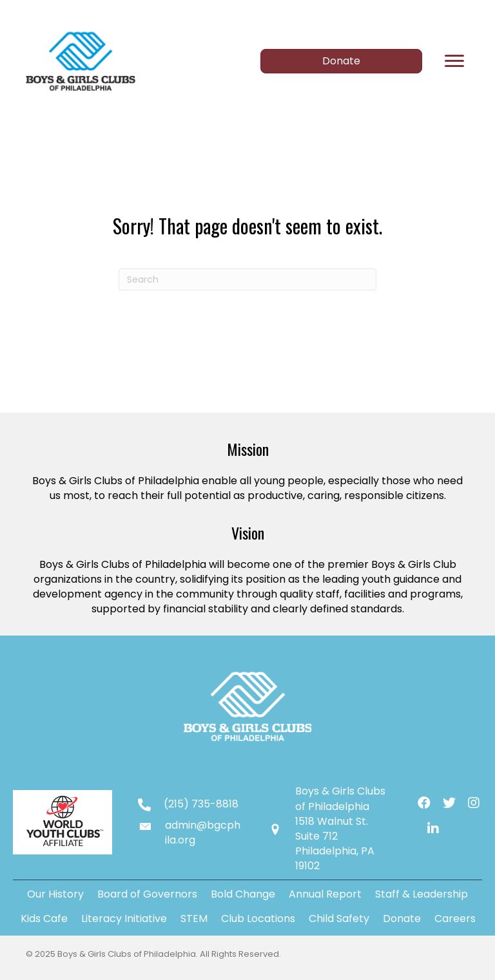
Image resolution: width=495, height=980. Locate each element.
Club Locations (258, 919)
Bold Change (243, 894)
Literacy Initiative (124, 919)
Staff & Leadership (422, 894)
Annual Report (325, 894)
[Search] (247, 279)
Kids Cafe (44, 919)
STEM (194, 919)
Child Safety (339, 919)
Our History (55, 894)
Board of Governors (147, 894)
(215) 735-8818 (201, 804)
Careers (455, 919)
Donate (402, 919)
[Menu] (454, 61)
